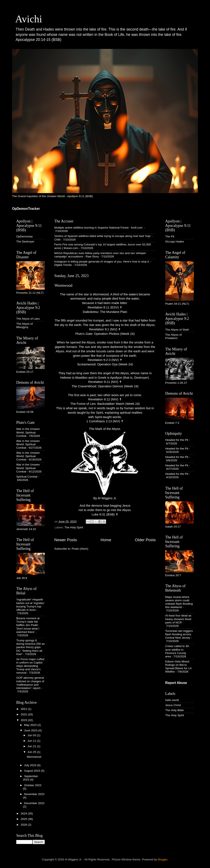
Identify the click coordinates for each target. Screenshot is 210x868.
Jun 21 (32, 746)
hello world (172, 700)
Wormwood (63, 285)
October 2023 (33, 785)
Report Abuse (176, 683)
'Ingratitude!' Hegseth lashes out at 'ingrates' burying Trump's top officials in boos (30, 605)
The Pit (170, 236)
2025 (24, 819)
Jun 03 (32, 735)
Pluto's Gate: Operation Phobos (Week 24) (105, 334)
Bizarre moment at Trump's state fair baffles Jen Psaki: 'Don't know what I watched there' (28, 625)
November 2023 (34, 794)
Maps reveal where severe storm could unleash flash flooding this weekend (179, 602)
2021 (24, 709)
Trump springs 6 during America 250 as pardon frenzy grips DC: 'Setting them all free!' (30, 647)
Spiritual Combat (27, 477)
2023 (24, 720)
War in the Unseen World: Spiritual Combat (28, 432)
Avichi (29, 19)
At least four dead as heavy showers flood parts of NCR (178, 619)
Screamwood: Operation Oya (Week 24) (105, 364)
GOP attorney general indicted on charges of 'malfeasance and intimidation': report (30, 683)
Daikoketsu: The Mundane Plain (105, 312)
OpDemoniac (25, 236)
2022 (24, 714)
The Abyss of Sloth (177, 330)
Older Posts (145, 540)
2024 (24, 813)
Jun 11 (32, 741)
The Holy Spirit (74, 527)
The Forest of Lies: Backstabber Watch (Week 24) (105, 404)
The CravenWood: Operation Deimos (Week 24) (105, 386)
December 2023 (34, 803)
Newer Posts (66, 540)
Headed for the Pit (177, 440)
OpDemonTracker (26, 209)
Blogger (163, 859)
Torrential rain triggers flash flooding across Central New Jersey (179, 634)
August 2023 (33, 771)
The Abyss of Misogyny (25, 325)
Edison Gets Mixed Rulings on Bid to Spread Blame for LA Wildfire (178, 667)
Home (106, 540)
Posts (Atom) (80, 549)
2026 (24, 825)
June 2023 (31, 730)
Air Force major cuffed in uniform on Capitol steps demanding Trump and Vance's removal (30, 666)
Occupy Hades (175, 242)
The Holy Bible (175, 710)
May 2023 (31, 725)
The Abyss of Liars (28, 319)
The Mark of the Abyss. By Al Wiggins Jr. (105, 464)
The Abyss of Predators (173, 336)
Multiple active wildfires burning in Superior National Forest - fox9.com (99, 228)
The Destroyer (25, 242)
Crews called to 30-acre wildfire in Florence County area (177, 651)
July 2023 (31, 765)
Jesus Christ (173, 705)
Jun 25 (32, 752)
